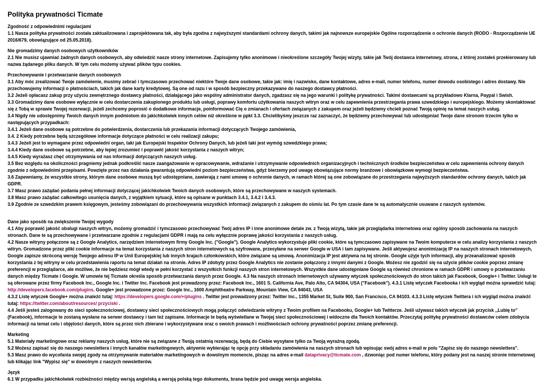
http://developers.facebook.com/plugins (51, 290)
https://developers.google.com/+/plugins (159, 297)
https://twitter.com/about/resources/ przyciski (69, 303)
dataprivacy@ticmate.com (333, 355)
